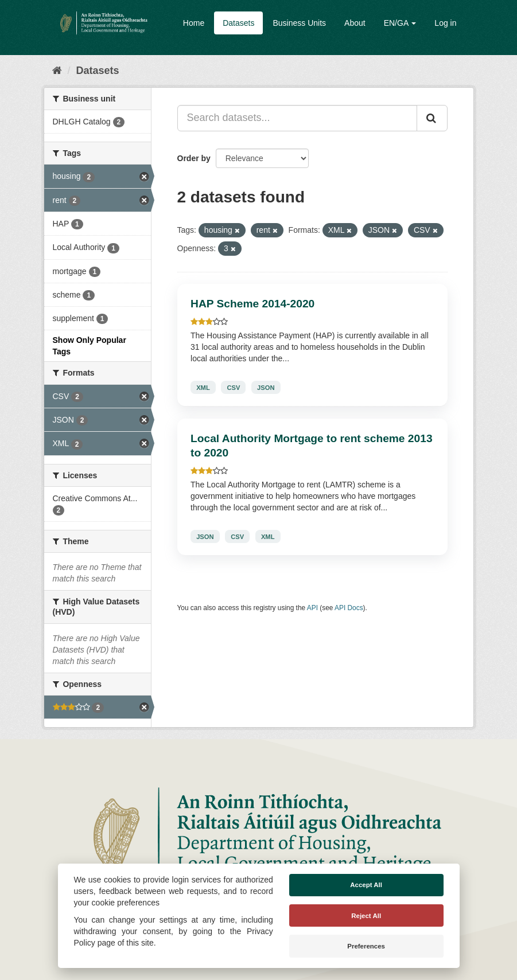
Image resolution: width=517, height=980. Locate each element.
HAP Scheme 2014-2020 (252, 304)
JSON (266, 387)
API (312, 608)
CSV (233, 387)
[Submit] (432, 118)
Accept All (366, 885)
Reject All (366, 916)
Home (194, 23)
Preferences (366, 946)
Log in (445, 23)
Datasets (238, 23)
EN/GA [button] (400, 23)
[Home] (57, 71)
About (355, 23)
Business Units (299, 23)
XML (203, 387)
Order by (194, 158)
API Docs (349, 608)
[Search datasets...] (297, 118)
